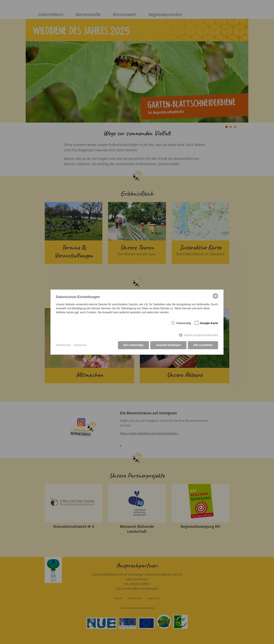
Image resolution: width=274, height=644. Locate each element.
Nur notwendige (134, 345)
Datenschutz (63, 345)
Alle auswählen (203, 345)
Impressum (80, 345)
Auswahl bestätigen (168, 345)
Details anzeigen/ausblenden (201, 335)
